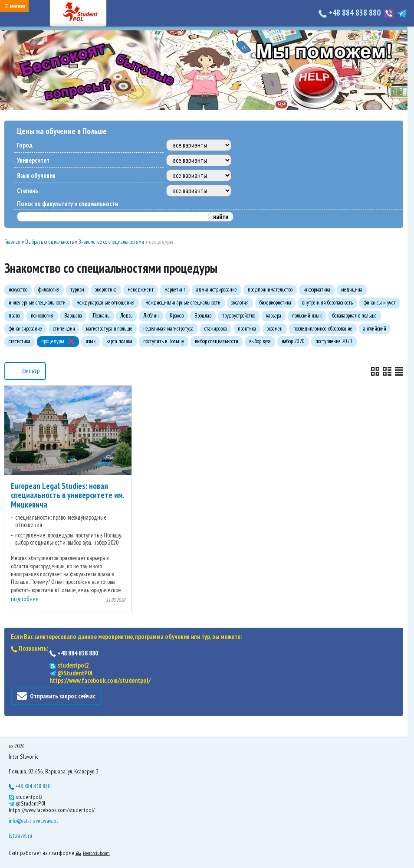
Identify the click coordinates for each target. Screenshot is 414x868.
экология (240, 303)
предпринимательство (270, 290)
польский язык (307, 316)
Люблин (151, 316)
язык (90, 341)
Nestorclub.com (96, 853)
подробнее (25, 599)
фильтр (25, 370)
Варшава (73, 316)
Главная (12, 242)
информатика (317, 290)
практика (247, 329)
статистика (20, 341)
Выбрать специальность (49, 242)
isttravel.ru (20, 835)
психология (42, 316)
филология (49, 290)
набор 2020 (293, 341)
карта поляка (119, 341)
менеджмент (141, 290)
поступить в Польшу (164, 341)
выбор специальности (217, 341)
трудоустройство (239, 316)
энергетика (106, 290)
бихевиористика (275, 303)
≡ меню (15, 6)
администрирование (217, 290)
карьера (274, 316)
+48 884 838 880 (350, 13)
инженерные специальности (37, 303)
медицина (352, 290)
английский (375, 329)
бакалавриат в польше (355, 316)
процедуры (53, 341)
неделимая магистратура (168, 329)
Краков (177, 316)
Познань (101, 316)
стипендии (64, 329)
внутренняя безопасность (327, 303)
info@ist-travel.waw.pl (33, 821)
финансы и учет (380, 303)
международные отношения (105, 303)
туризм (77, 290)
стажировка (216, 329)
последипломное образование (323, 329)
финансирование (25, 329)
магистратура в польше (109, 329)
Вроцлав (203, 316)
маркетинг (175, 290)
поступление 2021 (334, 341)
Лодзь (126, 316)
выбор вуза (260, 341)
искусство (18, 290)
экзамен (275, 329)
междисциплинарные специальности (183, 303)
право (14, 316)
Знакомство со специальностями (111, 242)
